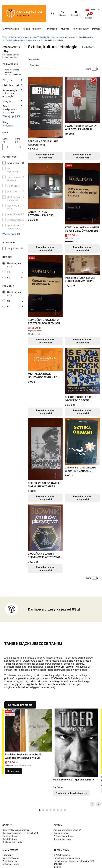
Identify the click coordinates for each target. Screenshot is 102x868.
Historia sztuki (12, 85)
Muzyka (12, 101)
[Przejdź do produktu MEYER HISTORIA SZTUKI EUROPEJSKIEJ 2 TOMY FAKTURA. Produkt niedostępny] (82, 265)
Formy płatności (10, 836)
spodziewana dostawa (14, 179)
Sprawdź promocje (20, 705)
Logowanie (8, 855)
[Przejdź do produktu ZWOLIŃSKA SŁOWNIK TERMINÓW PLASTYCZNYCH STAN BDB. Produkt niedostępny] (45, 528)
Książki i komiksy (86, 37)
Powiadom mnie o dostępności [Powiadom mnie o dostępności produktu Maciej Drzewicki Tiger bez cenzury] (71, 793)
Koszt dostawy (10, 839)
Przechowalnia (10, 861)
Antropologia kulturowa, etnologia (12, 93)
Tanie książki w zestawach (67, 858)
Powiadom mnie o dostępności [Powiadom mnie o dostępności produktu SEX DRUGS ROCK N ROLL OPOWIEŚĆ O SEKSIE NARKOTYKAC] (82, 412)
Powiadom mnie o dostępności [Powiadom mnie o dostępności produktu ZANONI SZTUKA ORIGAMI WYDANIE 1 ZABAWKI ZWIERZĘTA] (82, 498)
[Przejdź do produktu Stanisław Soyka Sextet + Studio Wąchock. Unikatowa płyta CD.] (28, 730)
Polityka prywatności (64, 836)
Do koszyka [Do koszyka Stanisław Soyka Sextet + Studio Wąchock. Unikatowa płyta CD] (13, 771)
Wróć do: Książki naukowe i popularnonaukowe (12, 72)
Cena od (5, 140)
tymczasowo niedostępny (14, 227)
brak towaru (13, 163)
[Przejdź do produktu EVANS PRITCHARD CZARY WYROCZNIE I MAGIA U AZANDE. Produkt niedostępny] (82, 100)
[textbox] (43, 65)
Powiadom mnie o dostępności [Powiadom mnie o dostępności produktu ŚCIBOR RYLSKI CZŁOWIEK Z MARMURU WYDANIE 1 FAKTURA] (45, 498)
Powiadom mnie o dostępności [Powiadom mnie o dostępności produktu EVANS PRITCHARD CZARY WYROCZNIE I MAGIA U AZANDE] (82, 156)
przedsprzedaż (15, 220)
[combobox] (43, 65)
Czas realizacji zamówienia (16, 830)
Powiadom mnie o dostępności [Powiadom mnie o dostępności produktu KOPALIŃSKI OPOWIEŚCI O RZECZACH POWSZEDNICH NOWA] (45, 341)
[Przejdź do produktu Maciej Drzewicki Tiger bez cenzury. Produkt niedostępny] (76, 743)
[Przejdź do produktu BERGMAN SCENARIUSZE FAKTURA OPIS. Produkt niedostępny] (45, 108)
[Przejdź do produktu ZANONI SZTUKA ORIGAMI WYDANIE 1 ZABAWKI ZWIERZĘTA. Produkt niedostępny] (82, 441)
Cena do (18, 140)
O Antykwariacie (62, 855)
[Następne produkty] (98, 804)
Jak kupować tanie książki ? (67, 830)
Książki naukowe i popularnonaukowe (22, 40)
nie (9, 278)
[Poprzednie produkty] (92, 804)
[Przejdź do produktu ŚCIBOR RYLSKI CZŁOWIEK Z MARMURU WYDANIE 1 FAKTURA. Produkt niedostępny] (45, 449)
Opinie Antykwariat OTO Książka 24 (20, 833)
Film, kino (12, 80)
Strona (88, 69)
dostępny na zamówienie (14, 198)
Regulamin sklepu (62, 839)
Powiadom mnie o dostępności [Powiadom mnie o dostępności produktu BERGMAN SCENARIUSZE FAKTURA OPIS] (45, 156)
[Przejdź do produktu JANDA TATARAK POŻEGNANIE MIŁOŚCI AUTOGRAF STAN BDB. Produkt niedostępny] (45, 186)
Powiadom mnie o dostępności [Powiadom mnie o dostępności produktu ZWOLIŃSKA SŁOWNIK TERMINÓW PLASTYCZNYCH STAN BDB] (45, 568)
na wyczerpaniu (14, 170)
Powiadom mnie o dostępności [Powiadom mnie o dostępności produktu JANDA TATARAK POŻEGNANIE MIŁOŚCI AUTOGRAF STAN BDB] (45, 248)
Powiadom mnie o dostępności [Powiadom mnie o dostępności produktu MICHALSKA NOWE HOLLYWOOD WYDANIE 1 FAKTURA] (45, 412)
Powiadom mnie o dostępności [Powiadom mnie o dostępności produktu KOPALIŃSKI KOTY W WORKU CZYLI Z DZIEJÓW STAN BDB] (82, 248)
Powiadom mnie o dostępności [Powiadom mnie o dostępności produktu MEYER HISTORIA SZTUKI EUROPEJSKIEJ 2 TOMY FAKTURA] (82, 341)
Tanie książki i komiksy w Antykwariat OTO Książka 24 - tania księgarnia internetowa (39, 37)
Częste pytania (61, 833)
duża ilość (12, 191)
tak (9, 272)
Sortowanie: (34, 59)
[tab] (40, 810)
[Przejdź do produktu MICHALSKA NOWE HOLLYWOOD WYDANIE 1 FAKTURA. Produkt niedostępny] (45, 359)
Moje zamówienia (11, 858)
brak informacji (15, 214)
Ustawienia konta (11, 864)
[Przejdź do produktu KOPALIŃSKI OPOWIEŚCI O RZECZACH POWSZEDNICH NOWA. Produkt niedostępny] (45, 286)
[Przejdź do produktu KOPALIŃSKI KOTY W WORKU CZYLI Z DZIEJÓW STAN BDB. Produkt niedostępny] (82, 194)
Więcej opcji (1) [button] (11, 116)
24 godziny (13, 248)
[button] (89, 16)
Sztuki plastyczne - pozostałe (12, 109)
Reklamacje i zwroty (12, 842)
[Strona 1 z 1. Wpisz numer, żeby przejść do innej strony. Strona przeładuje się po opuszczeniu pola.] (94, 69)
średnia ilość (14, 186)
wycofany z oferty (13, 207)
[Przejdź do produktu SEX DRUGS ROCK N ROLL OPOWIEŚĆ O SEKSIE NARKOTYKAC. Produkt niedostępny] (82, 371)
